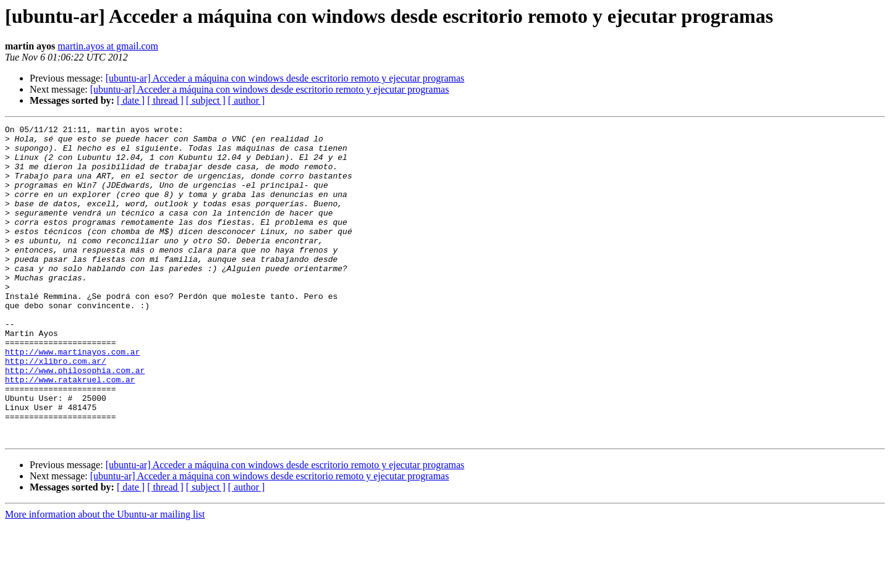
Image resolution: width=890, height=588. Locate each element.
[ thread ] (165, 100)
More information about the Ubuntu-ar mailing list (105, 577)
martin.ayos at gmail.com (108, 46)
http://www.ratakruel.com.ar (70, 431)
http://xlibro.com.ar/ (56, 409)
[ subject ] (206, 100)
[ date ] (131, 100)
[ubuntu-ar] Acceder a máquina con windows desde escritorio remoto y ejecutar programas (285, 78)
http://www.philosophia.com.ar (75, 420)
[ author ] (247, 100)
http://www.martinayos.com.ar (72, 398)
